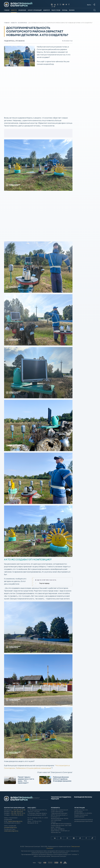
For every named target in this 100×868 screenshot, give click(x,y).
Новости (14, 10)
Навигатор (46, 10)
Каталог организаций (35, 10)
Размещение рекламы (83, 797)
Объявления (22, 10)
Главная (7, 10)
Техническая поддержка (61, 797)
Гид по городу (56, 10)
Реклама (72, 10)
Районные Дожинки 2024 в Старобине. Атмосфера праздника (55, 780)
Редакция (55, 799)
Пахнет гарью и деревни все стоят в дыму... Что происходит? (19, 780)
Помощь (65, 10)
